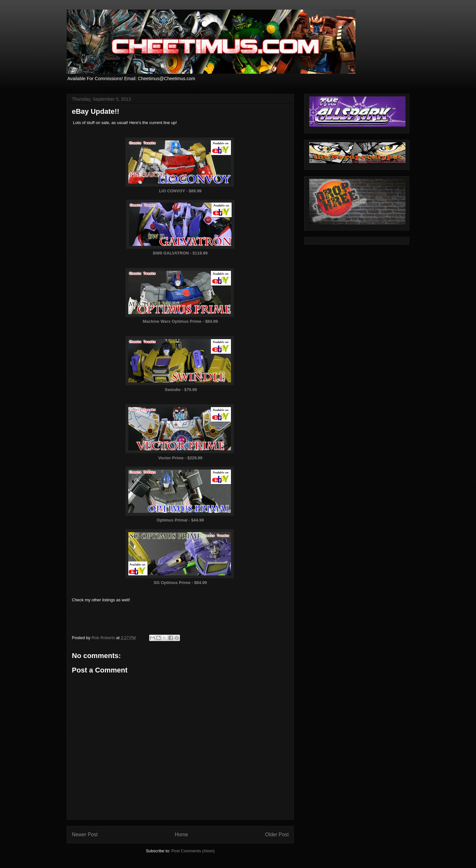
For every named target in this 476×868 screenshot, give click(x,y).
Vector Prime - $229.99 (180, 458)
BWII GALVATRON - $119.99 (180, 253)
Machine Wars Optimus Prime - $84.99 (180, 321)
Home (182, 835)
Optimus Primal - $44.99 (180, 520)
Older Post (277, 835)
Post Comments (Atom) (193, 851)
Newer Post (85, 835)
